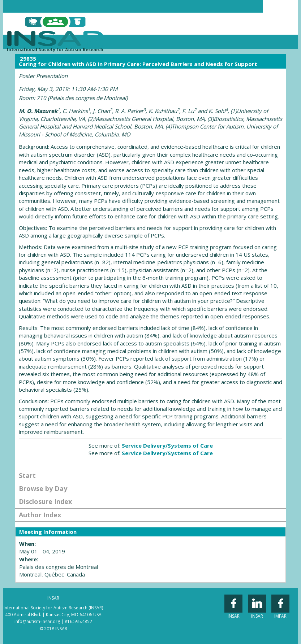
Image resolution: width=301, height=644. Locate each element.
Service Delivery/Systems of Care (167, 445)
